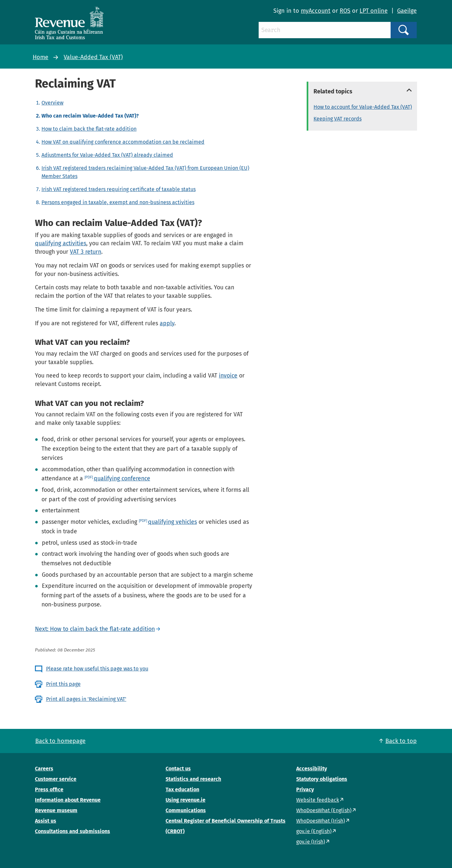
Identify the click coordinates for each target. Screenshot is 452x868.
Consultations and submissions (73, 831)
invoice (228, 376)
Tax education (182, 789)
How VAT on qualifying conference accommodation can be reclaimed (123, 142)
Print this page (63, 684)
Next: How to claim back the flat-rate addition (95, 629)
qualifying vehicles (172, 522)
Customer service (56, 779)
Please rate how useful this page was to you (97, 669)
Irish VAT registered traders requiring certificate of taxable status (119, 189)
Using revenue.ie (186, 800)
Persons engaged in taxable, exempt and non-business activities (118, 202)
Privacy (305, 789)
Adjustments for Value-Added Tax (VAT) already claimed (107, 155)
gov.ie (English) (314, 831)
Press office (49, 789)
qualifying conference (122, 478)
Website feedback (318, 800)
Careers (44, 769)
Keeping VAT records (338, 119)
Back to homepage (60, 741)
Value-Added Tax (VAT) (93, 57)
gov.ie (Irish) (311, 842)
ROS (345, 11)
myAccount (316, 11)
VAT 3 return (86, 252)
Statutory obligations (322, 779)
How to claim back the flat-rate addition (89, 129)
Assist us (46, 821)
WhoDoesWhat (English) (324, 810)
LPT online (374, 11)
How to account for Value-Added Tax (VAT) (363, 107)
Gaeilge (407, 11)
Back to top (401, 741)
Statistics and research (193, 779)
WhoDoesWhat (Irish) (321, 821)
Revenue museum (56, 810)
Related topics (333, 91)
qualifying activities (61, 243)
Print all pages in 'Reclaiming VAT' (86, 699)
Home (40, 57)
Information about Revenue (68, 800)
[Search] (325, 30)
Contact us (178, 769)
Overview (52, 103)
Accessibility (312, 769)
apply (167, 323)
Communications (186, 810)
